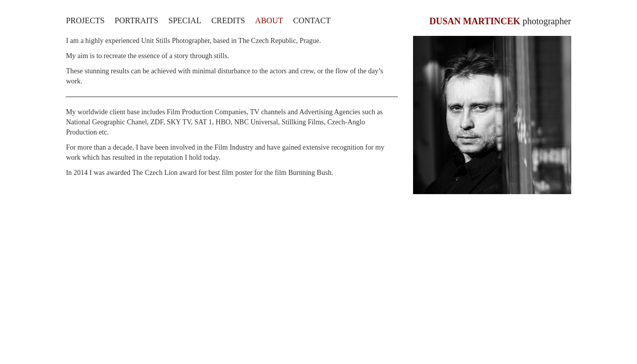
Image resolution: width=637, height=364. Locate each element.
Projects (85, 20)
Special (185, 20)
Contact (312, 20)
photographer (500, 21)
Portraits (136, 20)
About (269, 20)
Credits (228, 20)
